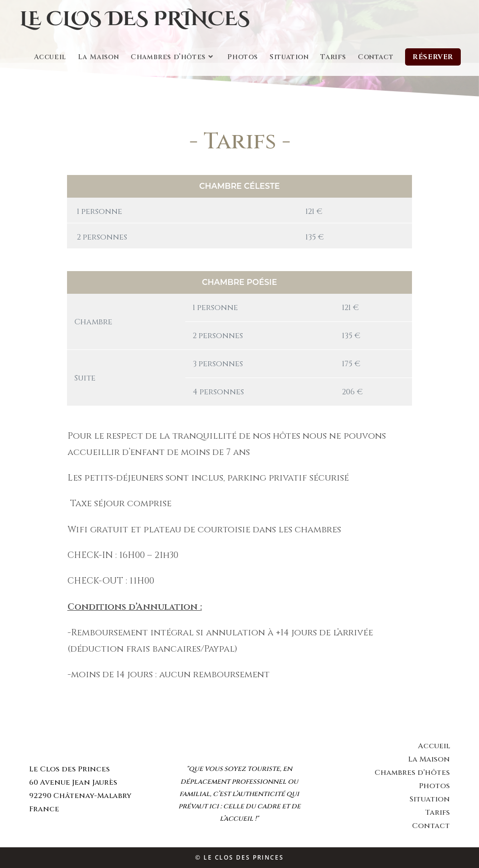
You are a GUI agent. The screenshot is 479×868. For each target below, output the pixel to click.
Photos (434, 786)
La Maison (429, 759)
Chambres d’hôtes (412, 773)
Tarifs (437, 813)
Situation (430, 799)
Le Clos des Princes (135, 19)
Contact (431, 826)
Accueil (434, 746)
